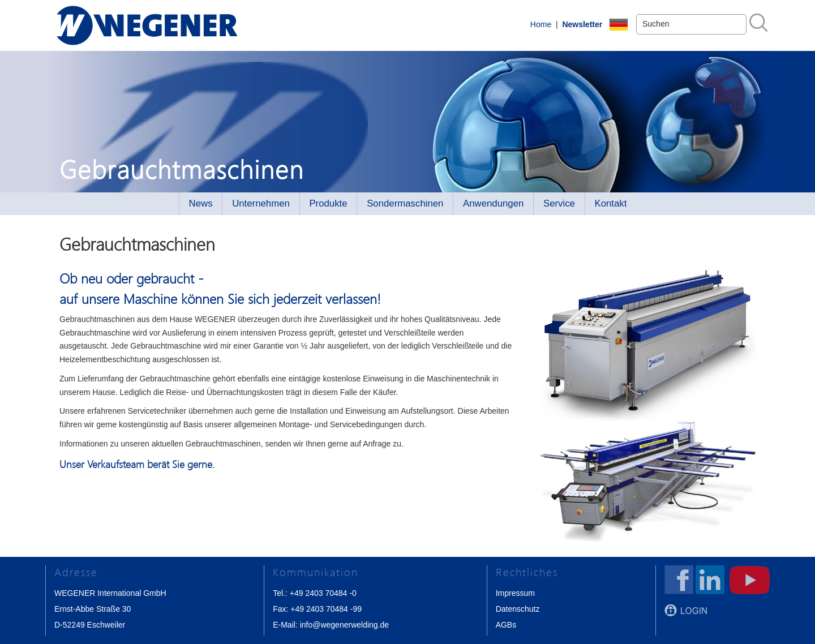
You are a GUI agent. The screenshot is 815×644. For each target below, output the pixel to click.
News (201, 203)
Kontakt (611, 203)
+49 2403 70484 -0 (323, 593)
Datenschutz (518, 609)
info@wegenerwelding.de (344, 625)
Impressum (515, 593)
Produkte (328, 203)
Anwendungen (493, 203)
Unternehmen (261, 203)
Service (559, 203)
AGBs (506, 625)
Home (541, 24)
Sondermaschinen (405, 203)
